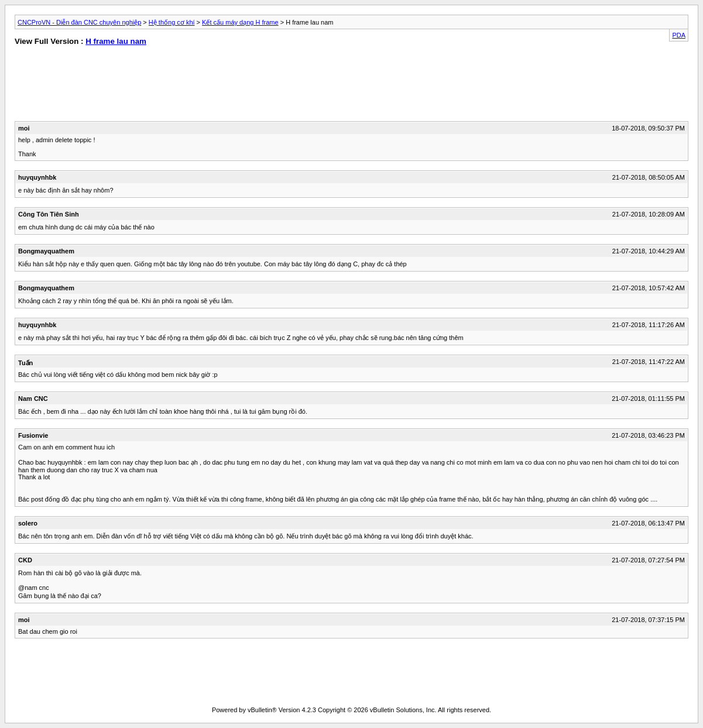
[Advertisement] (176, 86)
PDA (679, 35)
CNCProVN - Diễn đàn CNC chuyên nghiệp (79, 22)
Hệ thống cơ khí (172, 22)
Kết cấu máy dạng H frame (240, 22)
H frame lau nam (116, 41)
